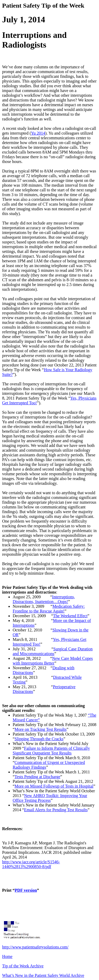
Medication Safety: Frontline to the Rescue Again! (49, 609)
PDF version (26, 890)
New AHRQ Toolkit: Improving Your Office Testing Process (50, 798)
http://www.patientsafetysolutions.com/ (35, 947)
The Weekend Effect (70, 616)
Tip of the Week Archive (23, 966)
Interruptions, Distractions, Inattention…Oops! (44, 599)
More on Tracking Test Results (41, 729)
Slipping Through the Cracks (39, 739)
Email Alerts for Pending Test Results (56, 810)
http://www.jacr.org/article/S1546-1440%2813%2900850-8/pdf (31, 864)
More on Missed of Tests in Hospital (54, 786)
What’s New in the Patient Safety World (43, 975)
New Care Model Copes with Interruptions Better (53, 661)
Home (7, 956)
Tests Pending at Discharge (37, 777)
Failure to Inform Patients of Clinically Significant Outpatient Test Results (51, 751)
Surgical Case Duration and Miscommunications (53, 651)
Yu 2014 (38, 133)
